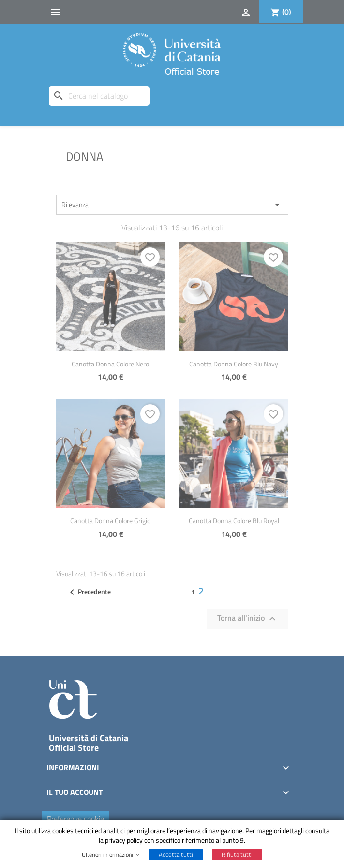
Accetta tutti (176, 854)
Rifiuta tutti (237, 854)
